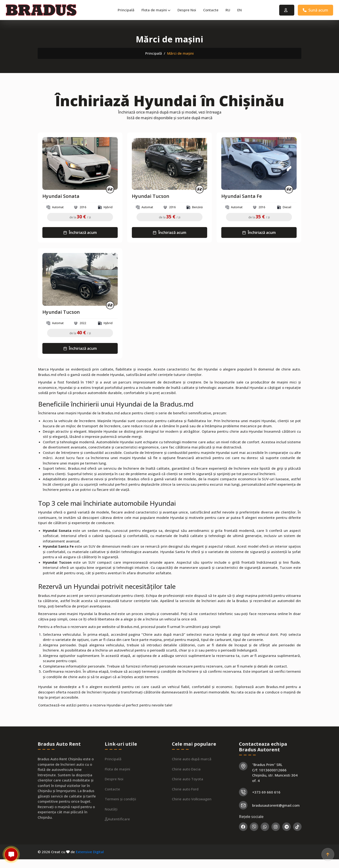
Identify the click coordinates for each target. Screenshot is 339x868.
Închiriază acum (80, 232)
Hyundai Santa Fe (242, 196)
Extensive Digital (90, 852)
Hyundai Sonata (61, 196)
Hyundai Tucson (151, 196)
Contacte (211, 10)
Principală (126, 10)
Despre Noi (187, 10)
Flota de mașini (156, 10)
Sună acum (315, 10)
